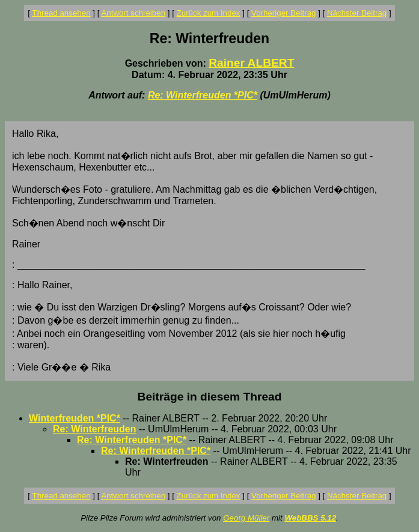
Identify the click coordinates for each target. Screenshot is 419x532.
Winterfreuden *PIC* (75, 418)
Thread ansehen (62, 13)
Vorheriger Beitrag (283, 13)
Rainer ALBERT (251, 63)
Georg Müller (246, 518)
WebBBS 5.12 (310, 518)
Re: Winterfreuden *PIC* (203, 95)
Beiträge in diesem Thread (210, 397)
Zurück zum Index (209, 13)
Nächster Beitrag (357, 13)
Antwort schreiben (133, 13)
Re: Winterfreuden (95, 429)
